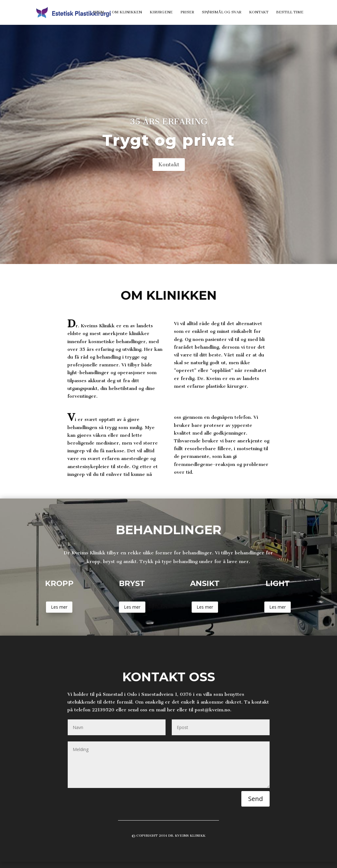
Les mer (59, 607)
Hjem (99, 13)
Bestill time (290, 13)
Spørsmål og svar (222, 13)
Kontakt (259, 13)
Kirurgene (161, 13)
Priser (187, 13)
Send (255, 799)
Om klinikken (127, 13)
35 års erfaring (169, 122)
